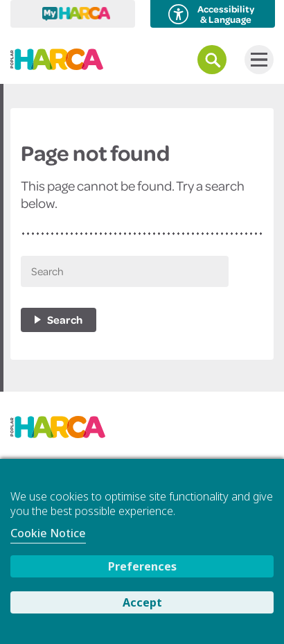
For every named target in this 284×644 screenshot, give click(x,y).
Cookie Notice (48, 533)
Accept (142, 602)
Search (65, 320)
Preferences (142, 566)
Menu (256, 60)
